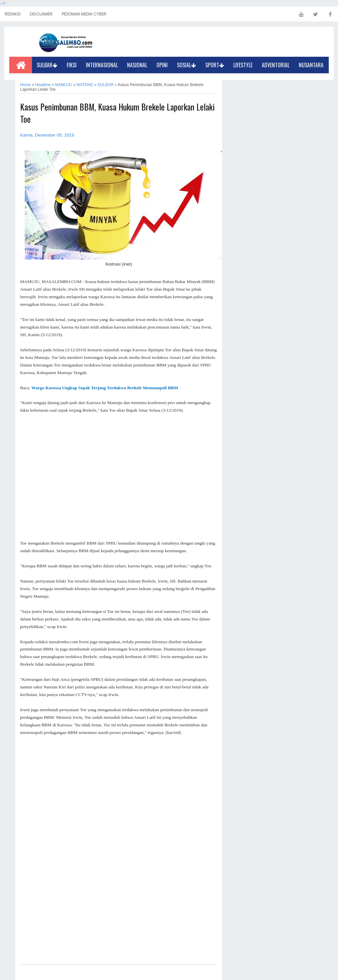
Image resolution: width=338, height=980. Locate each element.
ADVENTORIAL (276, 65)
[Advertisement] (119, 477)
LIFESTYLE (243, 65)
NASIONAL (137, 65)
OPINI (162, 65)
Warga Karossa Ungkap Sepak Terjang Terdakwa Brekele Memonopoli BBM (105, 388)
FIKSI (72, 65)
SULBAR (47, 65)
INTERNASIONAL (102, 65)
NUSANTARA (311, 65)
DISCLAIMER (41, 14)
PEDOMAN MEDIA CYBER (84, 14)
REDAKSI (13, 14)
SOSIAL (186, 65)
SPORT (215, 65)
